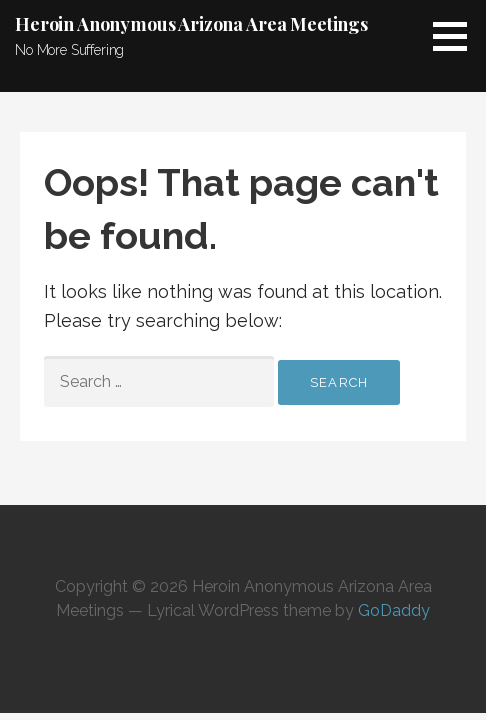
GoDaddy (394, 610)
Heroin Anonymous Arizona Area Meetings (191, 24)
